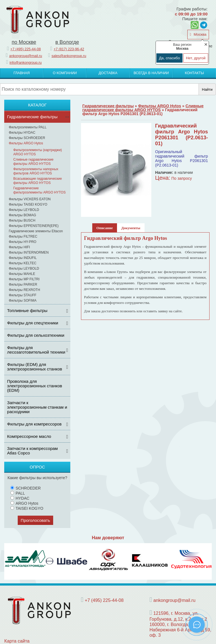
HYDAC (20, 498)
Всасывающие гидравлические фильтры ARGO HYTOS (38, 181)
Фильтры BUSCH (22, 220)
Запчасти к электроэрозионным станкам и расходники (37, 407)
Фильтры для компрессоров (34, 424)
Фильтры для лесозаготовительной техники (36, 350)
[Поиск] (99, 89)
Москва (200, 34)
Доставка (108, 73)
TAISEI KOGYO (27, 508)
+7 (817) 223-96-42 (69, 49)
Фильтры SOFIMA (22, 301)
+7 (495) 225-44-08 (26, 49)
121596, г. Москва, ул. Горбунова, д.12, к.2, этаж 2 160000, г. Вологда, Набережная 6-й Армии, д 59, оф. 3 (180, 624)
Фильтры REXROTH (24, 290)
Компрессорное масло (29, 436)
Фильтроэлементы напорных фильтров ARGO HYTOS (36, 171)
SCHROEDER (25, 488)
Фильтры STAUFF (22, 295)
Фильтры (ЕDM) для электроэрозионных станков (34, 367)
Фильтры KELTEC (22, 263)
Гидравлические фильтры (32, 117)
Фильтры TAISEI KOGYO (28, 204)
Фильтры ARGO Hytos (26, 143)
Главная (22, 73)
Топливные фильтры (27, 310)
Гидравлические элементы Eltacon (36, 231)
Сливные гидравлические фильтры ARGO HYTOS (33, 162)
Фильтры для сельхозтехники (36, 335)
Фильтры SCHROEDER (27, 138)
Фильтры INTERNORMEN (29, 252)
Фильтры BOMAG (22, 215)
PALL (18, 493)
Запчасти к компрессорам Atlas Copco (32, 451)
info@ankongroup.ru (26, 63)
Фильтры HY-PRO (22, 242)
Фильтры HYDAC (22, 133)
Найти (207, 89)
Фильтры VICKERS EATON (30, 199)
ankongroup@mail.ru (25, 56)
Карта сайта (17, 641)
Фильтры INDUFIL (23, 258)
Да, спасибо (169, 58)
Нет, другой (196, 58)
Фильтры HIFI (19, 247)
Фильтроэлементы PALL (28, 127)
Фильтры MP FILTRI (24, 279)
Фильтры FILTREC (23, 236)
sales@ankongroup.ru (69, 56)
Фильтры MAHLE (22, 274)
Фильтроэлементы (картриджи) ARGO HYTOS (38, 152)
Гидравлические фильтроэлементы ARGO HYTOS (39, 190)
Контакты (194, 73)
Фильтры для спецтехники (33, 323)
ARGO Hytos (24, 503)
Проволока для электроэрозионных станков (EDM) (34, 386)
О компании (65, 73)
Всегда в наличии (151, 73)
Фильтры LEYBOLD (24, 210)
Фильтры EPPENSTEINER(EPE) (34, 226)
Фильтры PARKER (23, 285)
